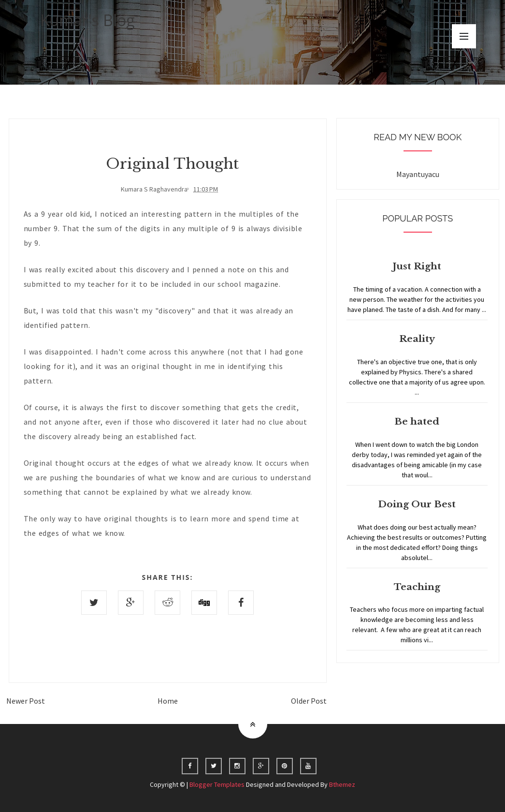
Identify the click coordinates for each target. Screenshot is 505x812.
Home (168, 701)
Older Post (309, 701)
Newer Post (26, 701)
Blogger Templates (217, 784)
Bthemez (342, 784)
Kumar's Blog (87, 20)
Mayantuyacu (418, 174)
